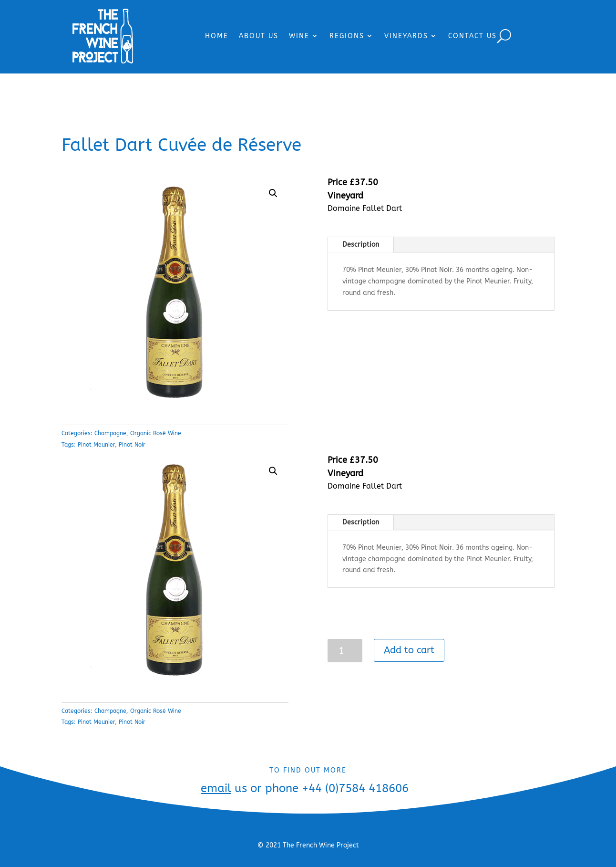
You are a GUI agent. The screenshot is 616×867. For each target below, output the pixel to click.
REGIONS (347, 36)
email (216, 788)
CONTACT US (472, 36)
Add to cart (409, 650)
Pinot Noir (132, 445)
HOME (217, 36)
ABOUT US (259, 36)
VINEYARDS (406, 36)
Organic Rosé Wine (156, 433)
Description (361, 245)
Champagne (110, 433)
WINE (299, 36)
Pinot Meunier (96, 445)
